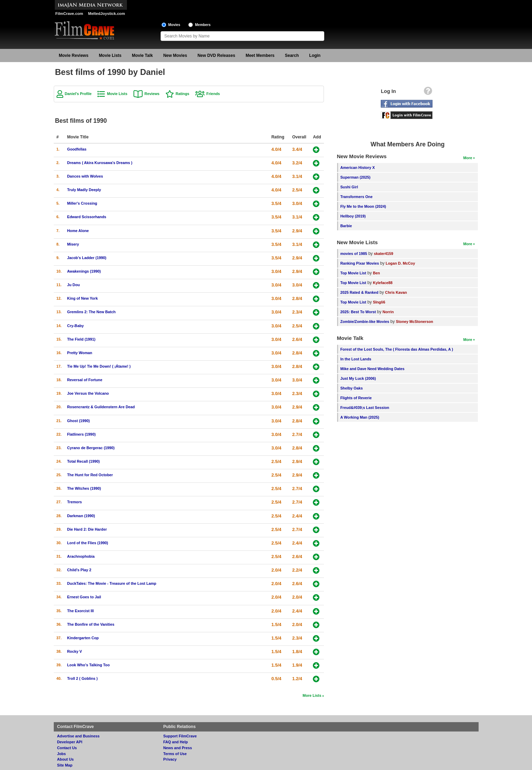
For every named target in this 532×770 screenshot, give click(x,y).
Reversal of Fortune (85, 380)
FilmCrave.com (69, 14)
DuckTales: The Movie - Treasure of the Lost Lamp (112, 583)
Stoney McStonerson (415, 322)
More (468, 158)
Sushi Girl (349, 187)
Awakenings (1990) (84, 271)
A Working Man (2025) (360, 417)
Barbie (346, 226)
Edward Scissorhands (87, 217)
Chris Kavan (396, 292)
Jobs (62, 754)
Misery (73, 244)
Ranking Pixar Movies (360, 263)
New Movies (175, 55)
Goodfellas (77, 149)
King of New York (83, 298)
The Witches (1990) (84, 488)
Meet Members (260, 55)
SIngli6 (379, 302)
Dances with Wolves (85, 176)
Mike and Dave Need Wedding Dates (372, 369)
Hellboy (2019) (353, 216)
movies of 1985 (354, 254)
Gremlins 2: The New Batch (92, 312)
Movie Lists (110, 55)
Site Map (65, 765)
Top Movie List (353, 273)
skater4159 (384, 254)
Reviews (152, 94)
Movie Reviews (74, 55)
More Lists (312, 695)
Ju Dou (74, 285)
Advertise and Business (78, 736)
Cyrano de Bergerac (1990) (91, 448)
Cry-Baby (76, 326)
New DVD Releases (216, 55)
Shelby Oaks (351, 388)
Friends (213, 94)
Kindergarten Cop (83, 638)
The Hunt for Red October (90, 475)
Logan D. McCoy (400, 263)
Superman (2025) (355, 177)
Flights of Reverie (356, 398)
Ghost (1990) (79, 421)
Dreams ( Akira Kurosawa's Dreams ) (100, 163)
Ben (376, 273)
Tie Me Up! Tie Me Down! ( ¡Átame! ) (99, 366)
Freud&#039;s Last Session (365, 408)
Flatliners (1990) (81, 434)
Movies (174, 25)
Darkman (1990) (81, 516)
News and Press (178, 748)
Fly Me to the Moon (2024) (363, 206)
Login (315, 55)
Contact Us (67, 748)
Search (292, 55)
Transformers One (356, 197)
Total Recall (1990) (84, 461)
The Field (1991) (81, 339)
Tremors (75, 502)
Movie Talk (142, 55)
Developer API (70, 742)
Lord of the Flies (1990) (88, 543)
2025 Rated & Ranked (359, 292)
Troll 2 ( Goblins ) (83, 678)
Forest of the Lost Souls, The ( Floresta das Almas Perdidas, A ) (397, 349)
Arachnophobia (81, 556)
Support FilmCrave (180, 736)
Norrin (388, 312)
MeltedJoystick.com (106, 14)
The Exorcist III (81, 611)
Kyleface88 (383, 283)
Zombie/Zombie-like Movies (365, 322)
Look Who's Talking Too (89, 665)
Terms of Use (175, 754)
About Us (66, 759)
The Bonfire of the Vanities (91, 624)
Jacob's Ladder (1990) (87, 258)
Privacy (170, 759)
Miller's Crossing (82, 203)
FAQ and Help (176, 742)
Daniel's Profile (78, 94)
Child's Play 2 (79, 570)
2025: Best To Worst (359, 312)
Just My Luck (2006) (358, 378)
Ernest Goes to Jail (84, 597)
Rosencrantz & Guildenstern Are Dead (101, 407)
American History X (358, 168)
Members (203, 25)
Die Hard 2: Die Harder (87, 529)
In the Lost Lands (356, 359)
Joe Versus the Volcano (88, 393)
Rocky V (75, 651)
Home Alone (78, 231)
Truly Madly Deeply (84, 190)
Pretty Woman (80, 353)
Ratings (182, 94)
